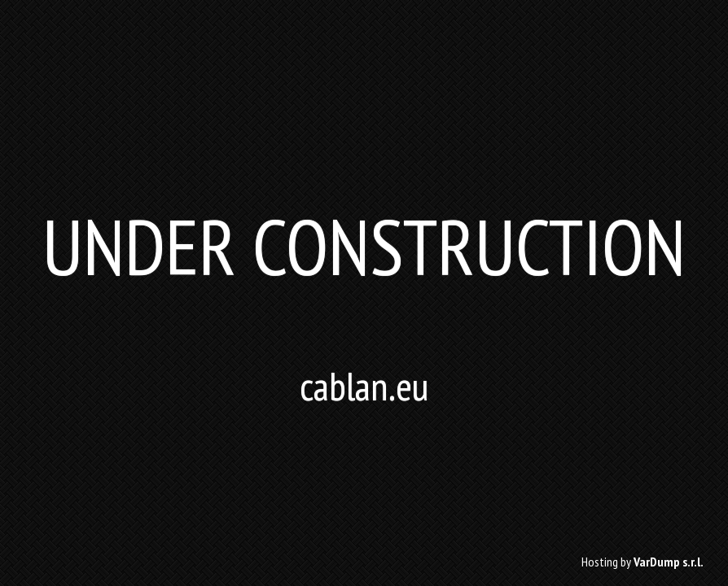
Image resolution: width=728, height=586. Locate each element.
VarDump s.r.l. (669, 562)
